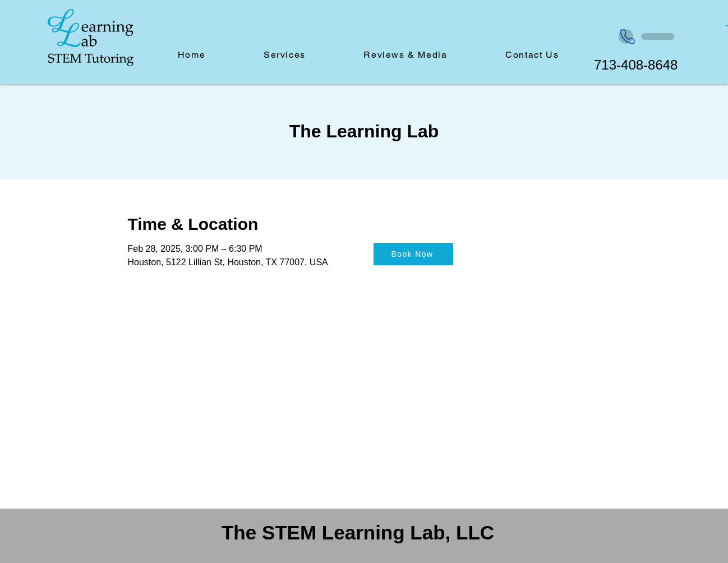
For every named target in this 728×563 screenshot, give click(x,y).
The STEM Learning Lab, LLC (358, 532)
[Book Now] (413, 254)
